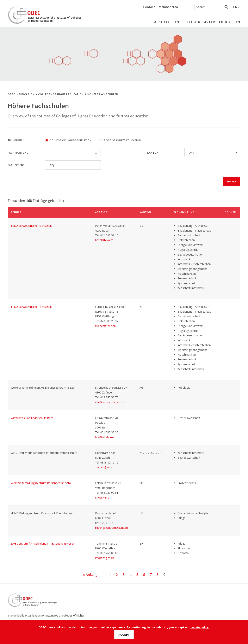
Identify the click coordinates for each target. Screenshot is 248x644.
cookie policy (200, 627)
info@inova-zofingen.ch (110, 402)
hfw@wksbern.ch (106, 437)
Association (167, 22)
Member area (210, 7)
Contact (190, 7)
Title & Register (199, 22)
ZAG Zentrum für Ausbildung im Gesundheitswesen (43, 544)
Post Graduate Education (122, 140)
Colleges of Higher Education (61, 94)
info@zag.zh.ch (105, 558)
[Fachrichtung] (51, 153)
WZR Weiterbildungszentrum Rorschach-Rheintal (41, 483)
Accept (124, 635)
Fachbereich (17, 165)
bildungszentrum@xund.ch (112, 528)
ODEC (11, 94)
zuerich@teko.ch (105, 326)
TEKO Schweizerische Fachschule (31, 226)
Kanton (153, 153)
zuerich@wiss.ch (105, 467)
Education (230, 22)
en (235, 7)
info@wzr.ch (103, 497)
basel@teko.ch (104, 240)
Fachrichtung (18, 153)
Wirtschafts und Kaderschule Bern (32, 418)
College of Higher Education (71, 140)
